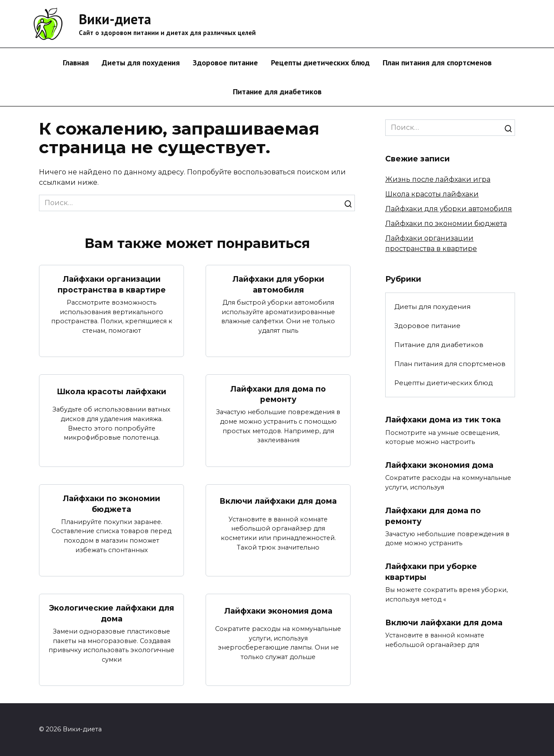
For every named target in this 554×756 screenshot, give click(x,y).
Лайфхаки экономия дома (278, 611)
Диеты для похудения (141, 63)
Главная (76, 63)
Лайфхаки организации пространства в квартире (112, 284)
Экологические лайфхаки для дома (111, 614)
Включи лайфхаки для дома (278, 501)
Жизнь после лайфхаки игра (438, 179)
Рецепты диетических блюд (320, 63)
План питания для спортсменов (437, 63)
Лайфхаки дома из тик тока (443, 420)
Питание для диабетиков (277, 92)
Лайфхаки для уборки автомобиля (278, 284)
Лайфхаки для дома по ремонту (278, 394)
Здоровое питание (225, 63)
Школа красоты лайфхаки (111, 391)
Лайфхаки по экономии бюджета (111, 504)
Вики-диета (115, 19)
